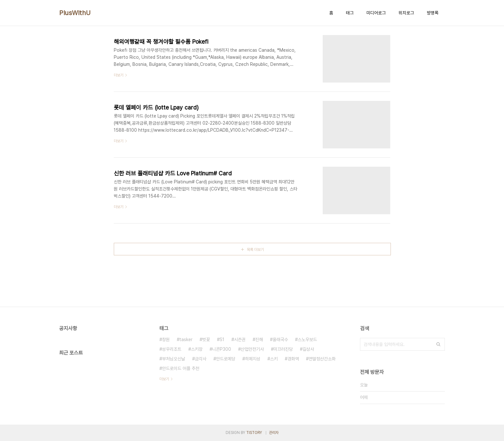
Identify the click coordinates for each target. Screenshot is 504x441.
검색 (438, 344)
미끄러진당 (283, 349)
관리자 (274, 433)
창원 (166, 340)
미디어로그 (376, 13)
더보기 (164, 379)
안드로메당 (226, 359)
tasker (186, 340)
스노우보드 (307, 340)
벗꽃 (206, 340)
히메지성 (253, 359)
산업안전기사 (252, 349)
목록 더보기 (255, 250)
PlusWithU (75, 13)
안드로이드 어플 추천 (181, 368)
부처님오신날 (174, 359)
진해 (259, 340)
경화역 (293, 359)
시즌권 (240, 340)
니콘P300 (222, 349)
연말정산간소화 (322, 359)
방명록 (433, 13)
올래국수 (280, 340)
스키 (274, 359)
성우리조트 (172, 349)
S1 (222, 340)
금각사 (201, 359)
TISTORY (254, 433)
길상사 (308, 349)
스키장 (197, 349)
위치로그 (406, 13)
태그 (350, 13)
